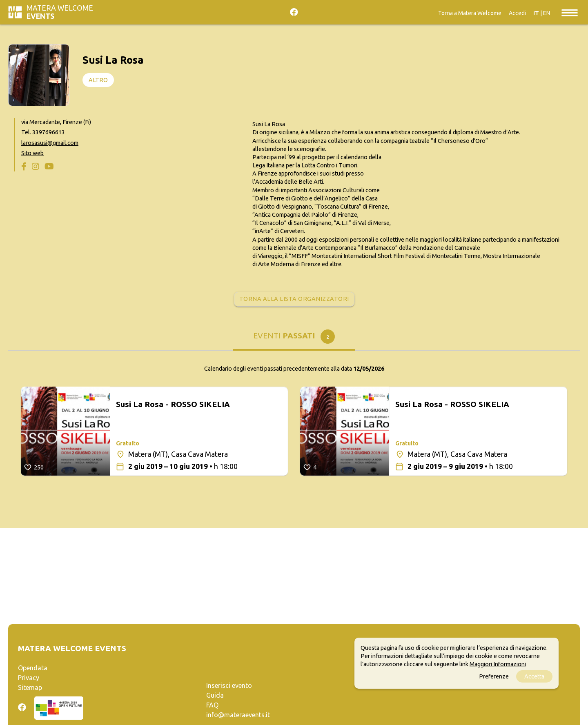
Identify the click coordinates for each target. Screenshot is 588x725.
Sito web (32, 153)
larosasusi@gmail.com (50, 143)
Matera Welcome (60, 12)
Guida (215, 695)
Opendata (33, 668)
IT (536, 13)
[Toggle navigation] (570, 12)
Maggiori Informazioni (498, 664)
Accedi (517, 13)
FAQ (212, 705)
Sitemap (30, 687)
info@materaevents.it (238, 715)
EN (547, 13)
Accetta (534, 676)
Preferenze (494, 676)
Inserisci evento (229, 685)
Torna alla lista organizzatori (294, 299)
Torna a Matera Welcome (470, 13)
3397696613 (49, 132)
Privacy (29, 678)
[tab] (294, 339)
